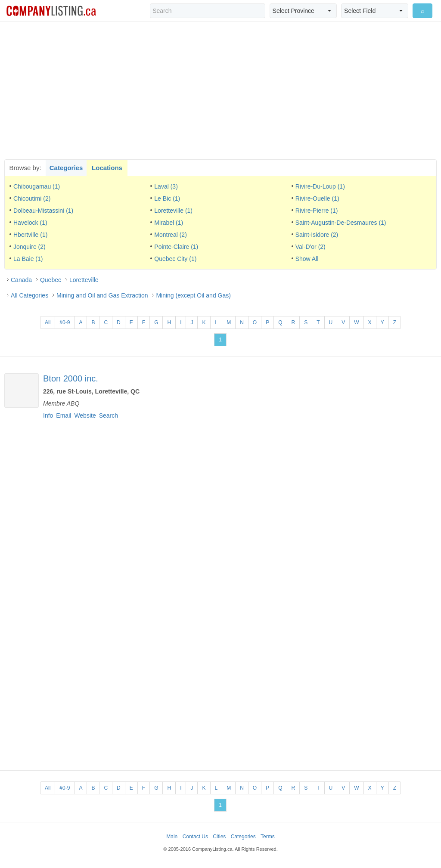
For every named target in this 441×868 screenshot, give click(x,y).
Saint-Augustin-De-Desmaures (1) (341, 223)
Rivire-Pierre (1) (317, 211)
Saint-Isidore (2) (317, 235)
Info (48, 415)
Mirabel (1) (169, 223)
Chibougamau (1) (37, 186)
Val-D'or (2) (311, 247)
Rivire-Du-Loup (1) (320, 186)
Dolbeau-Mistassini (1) (43, 211)
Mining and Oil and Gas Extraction (102, 295)
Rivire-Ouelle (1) (317, 198)
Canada (21, 280)
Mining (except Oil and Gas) (193, 295)
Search (109, 415)
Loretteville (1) (173, 211)
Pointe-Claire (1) (176, 247)
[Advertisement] (220, 90)
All (48, 322)
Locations (107, 168)
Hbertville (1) (30, 235)
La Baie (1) (28, 259)
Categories (66, 168)
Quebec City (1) (175, 259)
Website (85, 415)
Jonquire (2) (30, 247)
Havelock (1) (30, 223)
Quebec (51, 280)
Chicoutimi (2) (32, 198)
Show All (307, 259)
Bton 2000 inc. (71, 378)
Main (172, 837)
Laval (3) (166, 186)
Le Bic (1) (167, 198)
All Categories (30, 295)
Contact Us (195, 837)
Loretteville (84, 280)
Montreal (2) (170, 235)
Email (64, 415)
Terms (268, 837)
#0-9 (65, 322)
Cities (219, 837)
